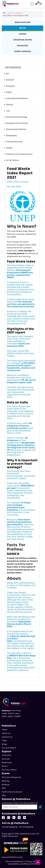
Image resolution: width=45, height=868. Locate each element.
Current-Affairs (9, 770)
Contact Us (7, 737)
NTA (4, 788)
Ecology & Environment (17, 123)
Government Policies (16, 129)
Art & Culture (13, 160)
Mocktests (7, 762)
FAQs (4, 741)
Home (5, 730)
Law (8, 111)
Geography (12, 135)
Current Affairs (15, 13)
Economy (11, 86)
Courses (6, 759)
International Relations (17, 98)
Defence (6, 785)
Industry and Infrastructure (19, 154)
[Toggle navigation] (41, 4)
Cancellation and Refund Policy (22, 864)
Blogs (4, 744)
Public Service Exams (12, 792)
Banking (6, 781)
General (10, 80)
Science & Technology (17, 117)
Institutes (7, 755)
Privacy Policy (32, 861)
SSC (4, 795)
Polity (9, 92)
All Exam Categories (11, 777)
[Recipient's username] (20, 807)
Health (9, 148)
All (8, 74)
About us (6, 733)
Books (5, 766)
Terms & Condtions (15, 861)
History (10, 105)
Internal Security (14, 142)
